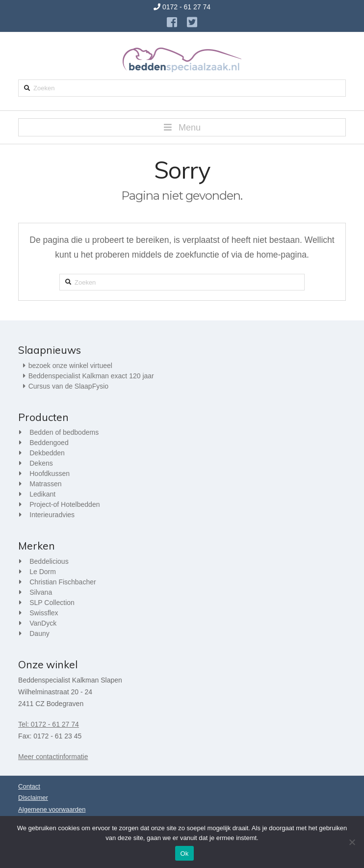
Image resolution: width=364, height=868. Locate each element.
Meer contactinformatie (53, 757)
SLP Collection (52, 603)
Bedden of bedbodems (64, 432)
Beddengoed (49, 443)
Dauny (39, 633)
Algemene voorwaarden (52, 809)
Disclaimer (33, 798)
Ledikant (42, 494)
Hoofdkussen (50, 473)
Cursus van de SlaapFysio (68, 386)
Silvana (41, 592)
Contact (29, 786)
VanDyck (43, 623)
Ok (184, 854)
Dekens (41, 463)
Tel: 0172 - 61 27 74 (49, 724)
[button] (182, 127)
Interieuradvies (52, 515)
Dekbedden (47, 453)
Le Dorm (43, 572)
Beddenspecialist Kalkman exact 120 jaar (91, 376)
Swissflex (44, 613)
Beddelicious (49, 561)
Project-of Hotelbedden (65, 504)
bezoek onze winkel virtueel (70, 366)
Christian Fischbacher (63, 582)
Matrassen (45, 484)
